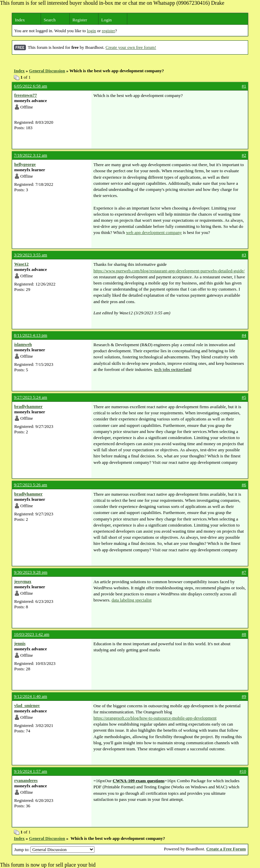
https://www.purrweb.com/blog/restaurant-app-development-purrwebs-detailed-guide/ (169, 271)
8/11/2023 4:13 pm (30, 335)
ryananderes (26, 780)
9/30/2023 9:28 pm (31, 572)
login (92, 31)
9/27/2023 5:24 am (30, 397)
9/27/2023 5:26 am (30, 485)
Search (50, 20)
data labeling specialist (131, 600)
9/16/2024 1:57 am (30, 771)
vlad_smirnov (27, 705)
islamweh (23, 344)
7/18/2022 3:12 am (30, 155)
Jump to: (54, 850)
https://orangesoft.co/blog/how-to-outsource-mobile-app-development (155, 718)
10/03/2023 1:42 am (32, 634)
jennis (20, 643)
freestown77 (26, 95)
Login (106, 20)
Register (80, 20)
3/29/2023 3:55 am (30, 255)
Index (20, 20)
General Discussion (47, 71)
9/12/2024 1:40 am (30, 696)
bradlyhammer (28, 406)
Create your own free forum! (131, 47)
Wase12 (21, 264)
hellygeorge (25, 164)
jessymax (23, 581)
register (109, 31)
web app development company (154, 232)
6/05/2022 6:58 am (30, 86)
